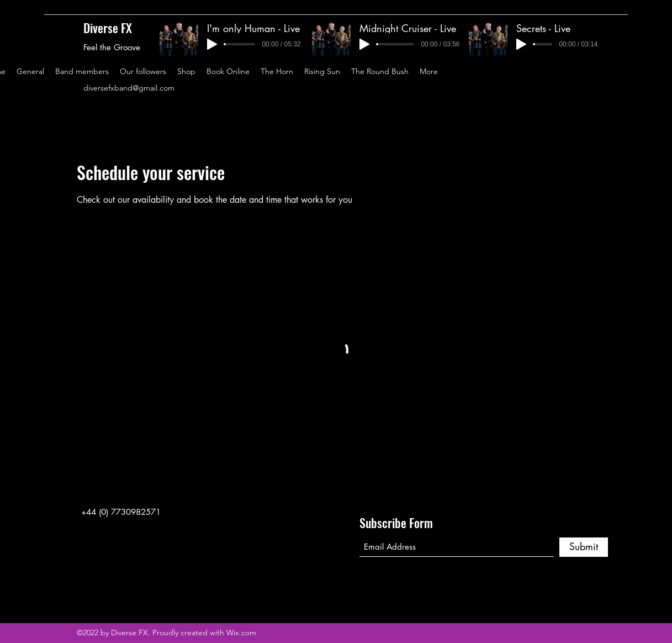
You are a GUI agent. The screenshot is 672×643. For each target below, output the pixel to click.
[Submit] (584, 547)
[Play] (212, 44)
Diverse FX (108, 28)
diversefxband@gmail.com (129, 88)
